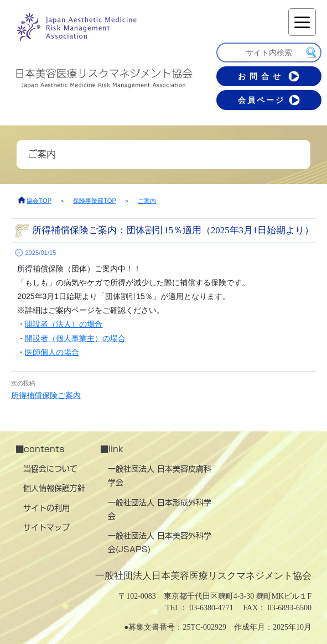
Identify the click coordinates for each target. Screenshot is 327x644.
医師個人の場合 (52, 352)
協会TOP (39, 201)
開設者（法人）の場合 (64, 324)
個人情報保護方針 (54, 488)
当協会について (50, 469)
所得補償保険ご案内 (46, 395)
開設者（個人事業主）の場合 (75, 338)
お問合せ (269, 76)
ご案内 (147, 201)
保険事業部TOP (95, 201)
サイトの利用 (46, 508)
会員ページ (269, 100)
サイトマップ (46, 527)
